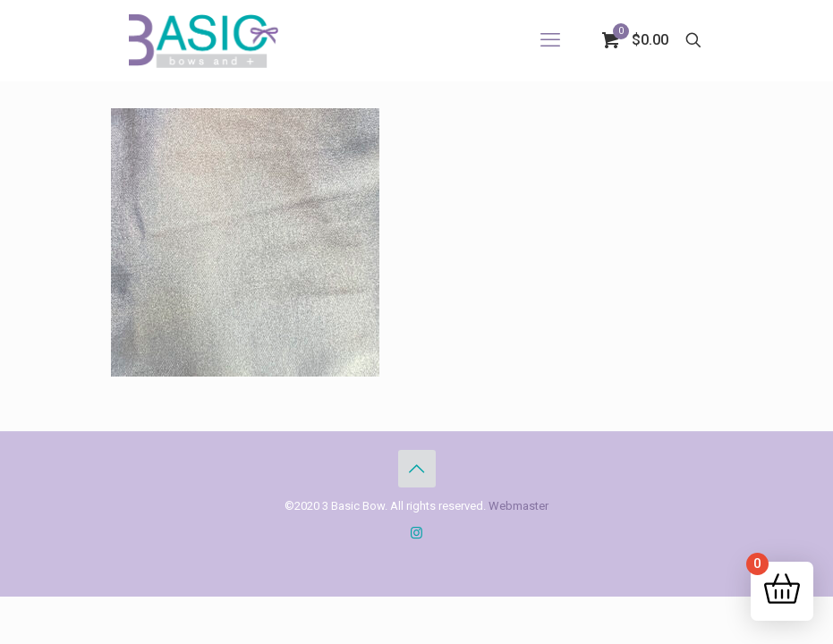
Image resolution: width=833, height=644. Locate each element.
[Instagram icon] (416, 533)
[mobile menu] (550, 40)
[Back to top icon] (417, 469)
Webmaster (518, 506)
